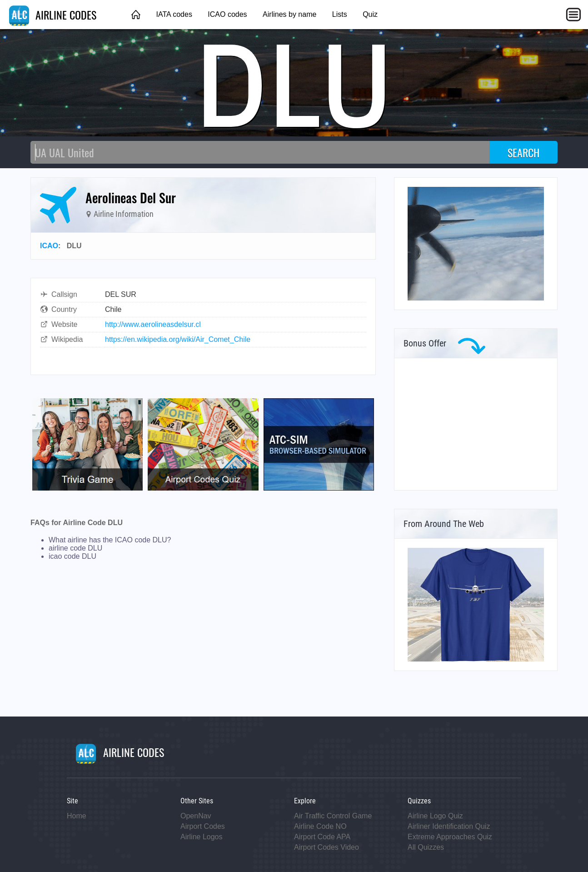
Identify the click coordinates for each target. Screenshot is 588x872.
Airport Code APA (322, 837)
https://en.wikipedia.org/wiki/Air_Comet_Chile (178, 339)
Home (77, 816)
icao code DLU (72, 556)
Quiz (370, 14)
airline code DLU (75, 548)
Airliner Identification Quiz (449, 826)
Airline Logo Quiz (435, 816)
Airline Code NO (320, 826)
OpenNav (196, 816)
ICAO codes (227, 14)
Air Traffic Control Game (333, 816)
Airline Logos (202, 837)
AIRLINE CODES (53, 15)
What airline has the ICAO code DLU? (110, 540)
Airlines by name (289, 14)
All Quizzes (426, 847)
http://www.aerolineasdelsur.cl (153, 324)
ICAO (49, 246)
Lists (340, 14)
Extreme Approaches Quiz (450, 837)
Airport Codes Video (326, 847)
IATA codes (174, 14)
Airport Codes (203, 826)
